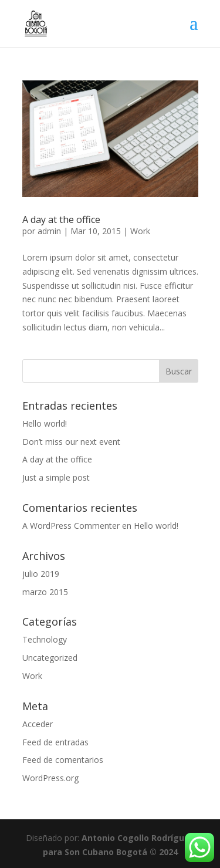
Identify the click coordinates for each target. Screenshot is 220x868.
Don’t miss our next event (71, 442)
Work (140, 231)
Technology (45, 639)
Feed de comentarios (63, 760)
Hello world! (45, 423)
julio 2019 (41, 574)
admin (49, 231)
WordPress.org (50, 778)
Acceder (38, 724)
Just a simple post (56, 477)
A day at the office (61, 219)
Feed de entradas (55, 742)
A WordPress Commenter (71, 526)
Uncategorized (50, 658)
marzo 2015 (45, 592)
